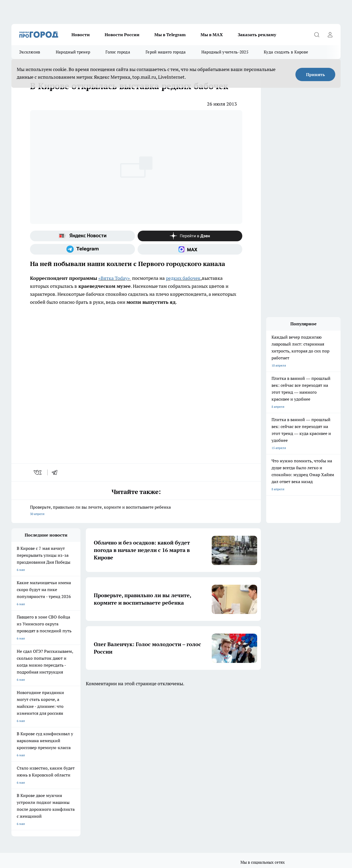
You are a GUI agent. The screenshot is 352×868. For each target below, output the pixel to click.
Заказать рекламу (257, 35)
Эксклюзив (30, 52)
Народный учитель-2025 (225, 52)
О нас (16, 749)
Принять (315, 74)
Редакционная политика (164, 763)
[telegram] (56, 472)
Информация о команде (29, 756)
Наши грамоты (90, 756)
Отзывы (84, 749)
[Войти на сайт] (330, 35)
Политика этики (158, 756)
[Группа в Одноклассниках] (257, 728)
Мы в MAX (212, 35)
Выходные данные (92, 774)
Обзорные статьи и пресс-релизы (171, 749)
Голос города (118, 52)
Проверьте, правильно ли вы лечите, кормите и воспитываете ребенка (136, 511)
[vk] (38, 472)
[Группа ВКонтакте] (244, 728)
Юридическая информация (32, 774)
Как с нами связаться (27, 763)
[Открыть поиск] (317, 35)
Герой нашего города (166, 52)
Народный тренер (73, 52)
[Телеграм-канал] (82, 249)
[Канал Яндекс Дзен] (190, 236)
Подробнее (176, 793)
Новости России (122, 35)
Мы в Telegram (170, 35)
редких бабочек (183, 278)
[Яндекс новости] (82, 236)
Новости (81, 35)
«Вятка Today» (114, 278)
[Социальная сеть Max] (190, 249)
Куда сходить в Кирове (286, 52)
